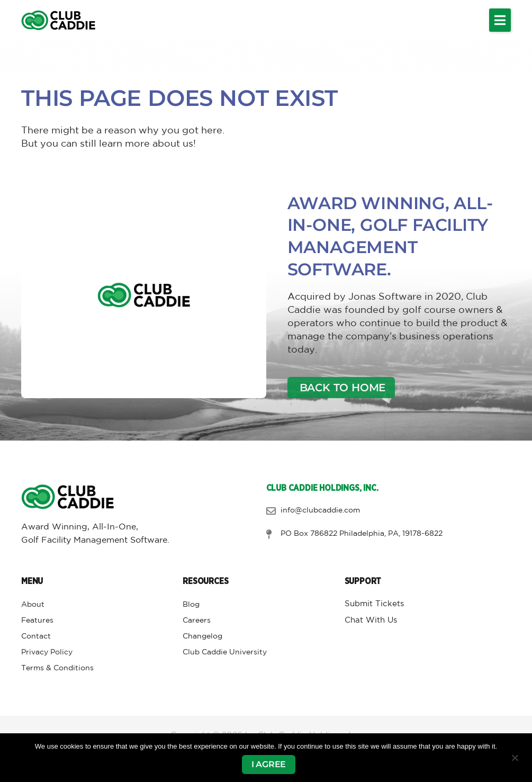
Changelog (202, 636)
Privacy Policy (47, 652)
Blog (191, 605)
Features (37, 621)
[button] (500, 20)
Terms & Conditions (57, 668)
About (33, 605)
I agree (269, 764)
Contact (36, 636)
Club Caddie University (225, 652)
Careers (197, 621)
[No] (515, 758)
